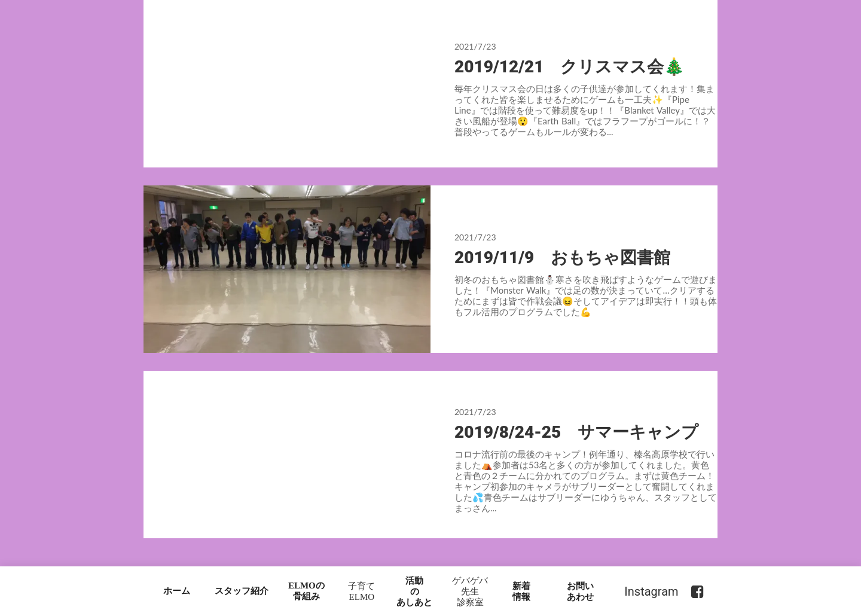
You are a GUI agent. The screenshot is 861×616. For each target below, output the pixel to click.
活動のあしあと (414, 591)
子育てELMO (361, 591)
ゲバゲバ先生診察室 (470, 591)
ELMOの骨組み (306, 591)
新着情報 (521, 591)
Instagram (651, 591)
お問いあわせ (580, 591)
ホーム (177, 591)
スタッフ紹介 (242, 591)
